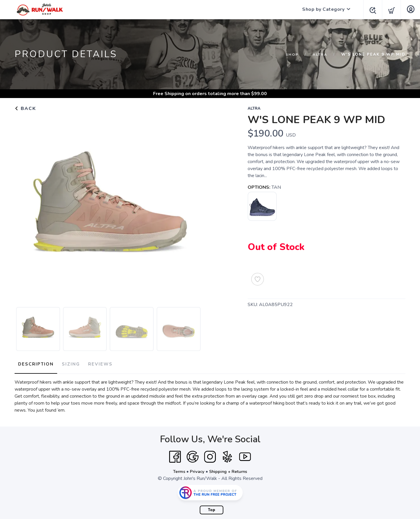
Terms (177, 469)
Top (212, 508)
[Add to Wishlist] (258, 279)
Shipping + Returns (229, 469)
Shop (291, 55)
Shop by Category (322, 9)
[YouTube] (245, 455)
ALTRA (320, 55)
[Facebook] (175, 455)
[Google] (192, 455)
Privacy (196, 469)
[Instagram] (210, 455)
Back (25, 109)
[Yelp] (228, 455)
